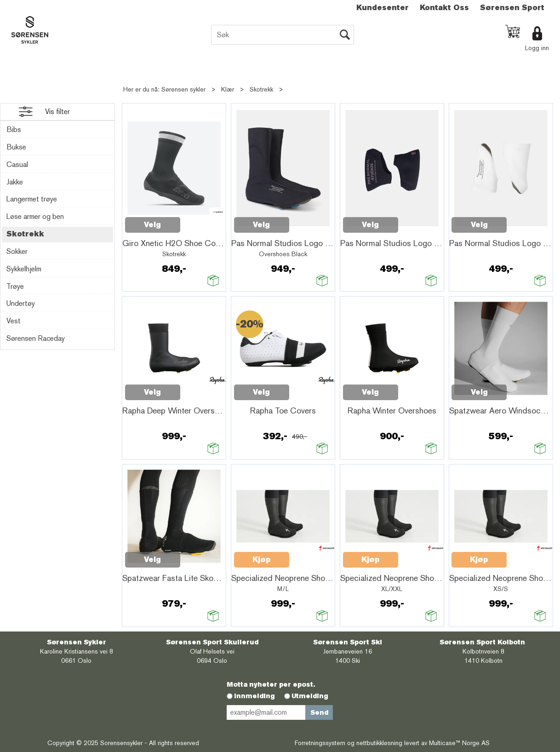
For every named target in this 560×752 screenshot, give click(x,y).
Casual (17, 164)
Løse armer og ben (35, 216)
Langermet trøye (32, 199)
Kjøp (262, 560)
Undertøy (21, 303)
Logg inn (537, 48)
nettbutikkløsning (379, 743)
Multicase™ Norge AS (459, 743)
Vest (14, 321)
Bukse (16, 147)
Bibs (14, 129)
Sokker (17, 251)
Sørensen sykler (183, 89)
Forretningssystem (320, 743)
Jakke (15, 182)
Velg (152, 225)
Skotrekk (261, 89)
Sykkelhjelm (24, 269)
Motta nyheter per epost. (271, 684)
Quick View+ (204, 220)
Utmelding (310, 696)
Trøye (15, 286)
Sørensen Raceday (36, 338)
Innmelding (254, 696)
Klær (228, 89)
